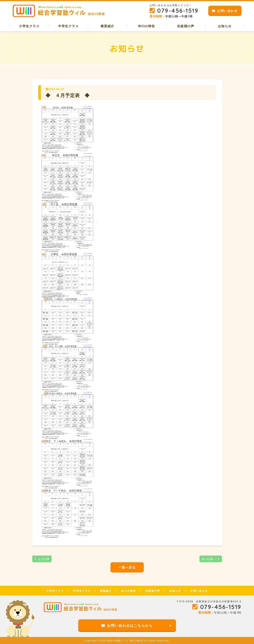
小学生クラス (29, 26)
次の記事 (42, 559)
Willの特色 (147, 26)
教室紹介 (108, 26)
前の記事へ (211, 559)
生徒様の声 (186, 26)
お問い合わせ (199, 591)
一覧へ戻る (127, 567)
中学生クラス (68, 26)
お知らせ (225, 26)
